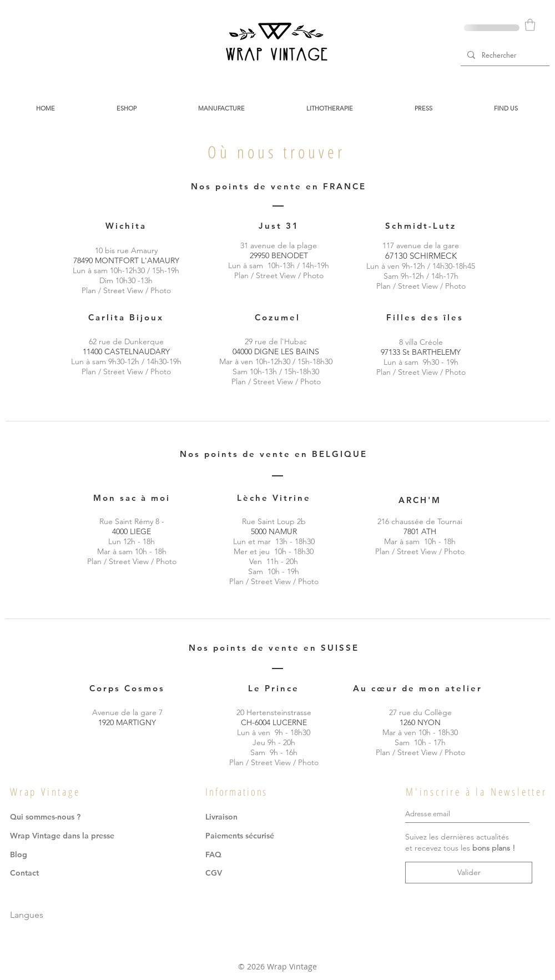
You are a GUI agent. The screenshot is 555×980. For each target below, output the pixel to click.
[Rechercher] (504, 55)
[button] (530, 25)
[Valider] (469, 873)
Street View (123, 290)
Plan (89, 290)
